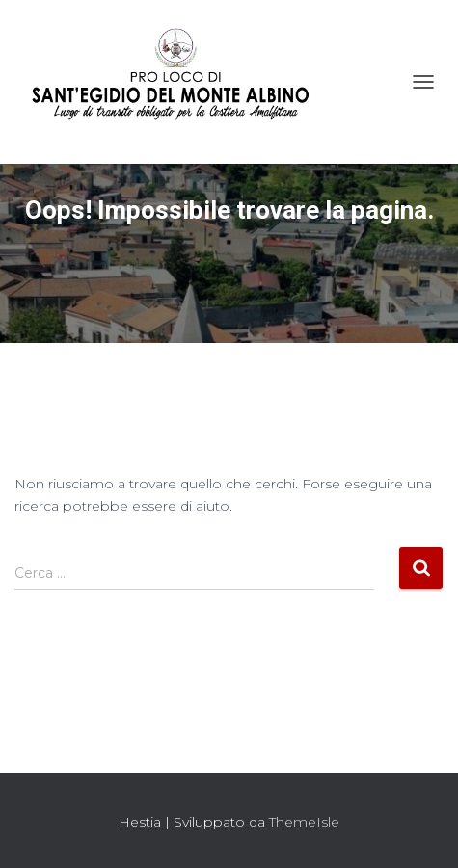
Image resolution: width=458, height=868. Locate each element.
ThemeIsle (304, 822)
